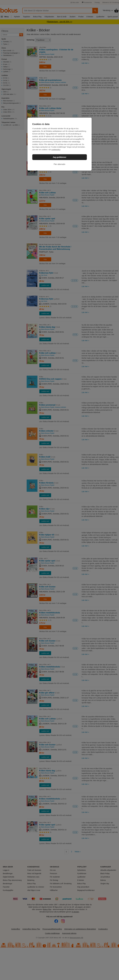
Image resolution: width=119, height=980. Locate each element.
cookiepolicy (56, 150)
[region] (60, 144)
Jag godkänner (60, 157)
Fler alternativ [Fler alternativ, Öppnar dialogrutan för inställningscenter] (59, 164)
